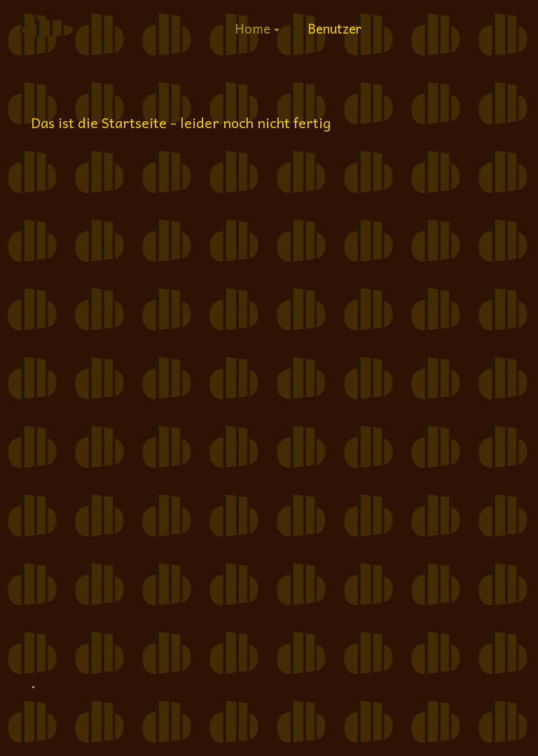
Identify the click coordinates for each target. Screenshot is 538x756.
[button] (257, 28)
